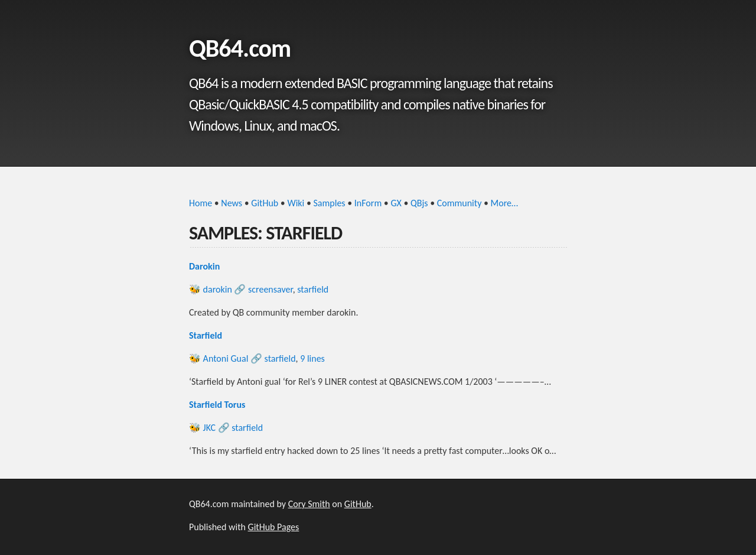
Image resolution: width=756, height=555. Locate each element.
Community (460, 203)
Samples (330, 203)
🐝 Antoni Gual (219, 358)
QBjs (419, 203)
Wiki (296, 203)
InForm (368, 203)
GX (396, 203)
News (232, 203)
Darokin (204, 266)
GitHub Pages (274, 527)
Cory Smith (309, 504)
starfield (313, 289)
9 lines (312, 358)
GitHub (265, 203)
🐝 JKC (202, 428)
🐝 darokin (211, 289)
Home (201, 203)
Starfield (206, 335)
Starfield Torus (217, 405)
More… (505, 203)
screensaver (271, 289)
